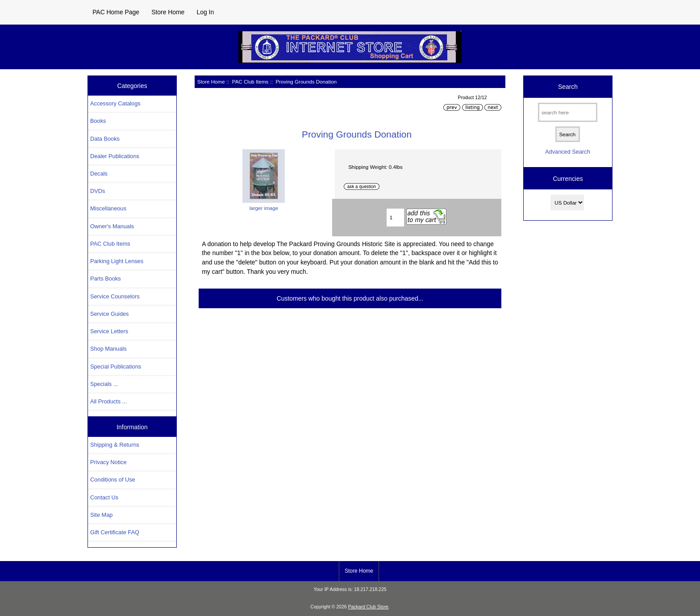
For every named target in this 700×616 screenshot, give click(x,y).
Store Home (168, 12)
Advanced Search (568, 152)
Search (568, 87)
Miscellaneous (108, 208)
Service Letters (109, 331)
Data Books (105, 139)
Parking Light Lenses (117, 261)
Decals (99, 174)
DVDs (98, 191)
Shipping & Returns (115, 445)
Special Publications (116, 367)
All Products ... (108, 401)
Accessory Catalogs (115, 103)
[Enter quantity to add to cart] (395, 218)
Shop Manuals (108, 349)
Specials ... (104, 384)
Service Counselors (115, 296)
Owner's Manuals (112, 226)
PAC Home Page (116, 12)
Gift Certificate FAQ (115, 532)
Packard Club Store (368, 607)
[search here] (568, 112)
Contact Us (104, 497)
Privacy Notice (108, 462)
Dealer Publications (115, 156)
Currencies (568, 179)
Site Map (101, 515)
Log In (205, 12)
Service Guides (109, 314)
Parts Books (106, 279)
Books (98, 121)
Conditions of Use (113, 480)
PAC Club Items (250, 82)
